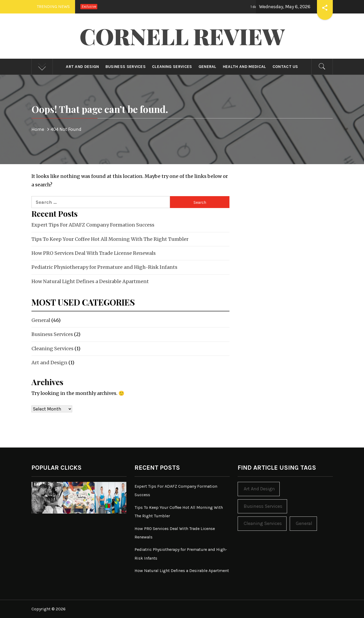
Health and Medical (245, 67)
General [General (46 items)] (304, 523)
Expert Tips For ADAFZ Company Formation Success (93, 225)
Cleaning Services (172, 67)
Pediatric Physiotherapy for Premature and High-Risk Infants (104, 267)
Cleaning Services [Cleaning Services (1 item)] (263, 523)
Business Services (126, 67)
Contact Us (285, 67)
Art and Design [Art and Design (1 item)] (259, 489)
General (208, 67)
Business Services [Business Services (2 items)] (263, 506)
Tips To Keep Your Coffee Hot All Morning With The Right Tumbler (110, 239)
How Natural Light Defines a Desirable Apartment (90, 281)
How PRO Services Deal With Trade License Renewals (94, 253)
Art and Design (82, 67)
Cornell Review (182, 36)
